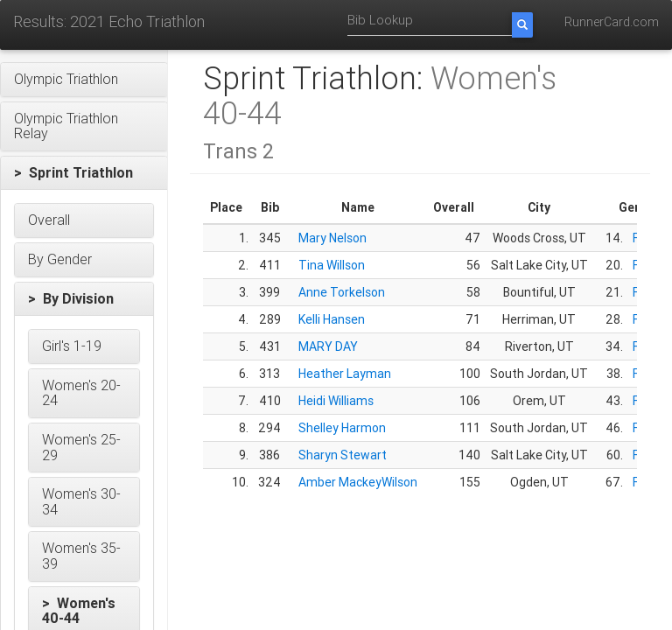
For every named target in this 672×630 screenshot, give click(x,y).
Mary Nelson (332, 238)
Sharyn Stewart (343, 455)
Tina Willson (332, 265)
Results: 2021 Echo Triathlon (109, 21)
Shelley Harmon (342, 428)
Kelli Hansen (332, 319)
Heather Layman (345, 374)
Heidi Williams (336, 401)
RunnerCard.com (612, 22)
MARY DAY (328, 346)
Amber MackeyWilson (358, 482)
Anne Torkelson (342, 292)
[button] (84, 80)
